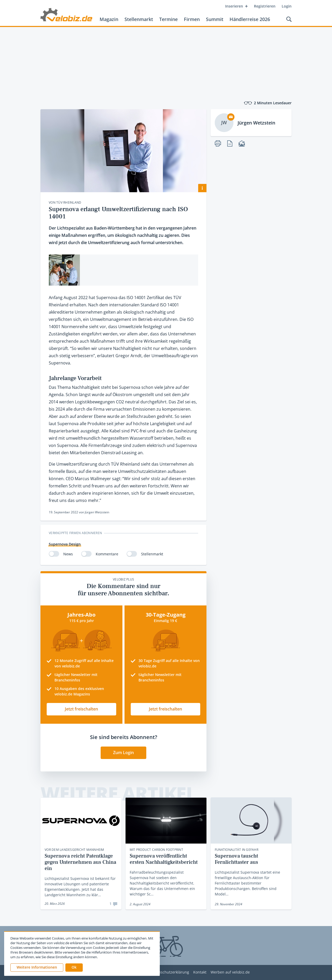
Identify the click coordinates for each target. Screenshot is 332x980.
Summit (215, 19)
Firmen (192, 19)
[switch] (54, 554)
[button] (74, 968)
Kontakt (200, 972)
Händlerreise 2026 (250, 19)
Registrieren (265, 6)
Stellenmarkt (139, 19)
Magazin (109, 19)
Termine (168, 19)
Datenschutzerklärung (170, 972)
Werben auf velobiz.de (230, 972)
